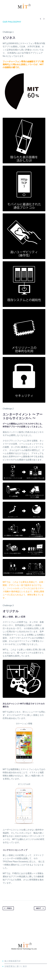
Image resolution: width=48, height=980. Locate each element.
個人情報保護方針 (13, 961)
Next (40, 908)
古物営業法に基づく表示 (16, 966)
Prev (8, 908)
